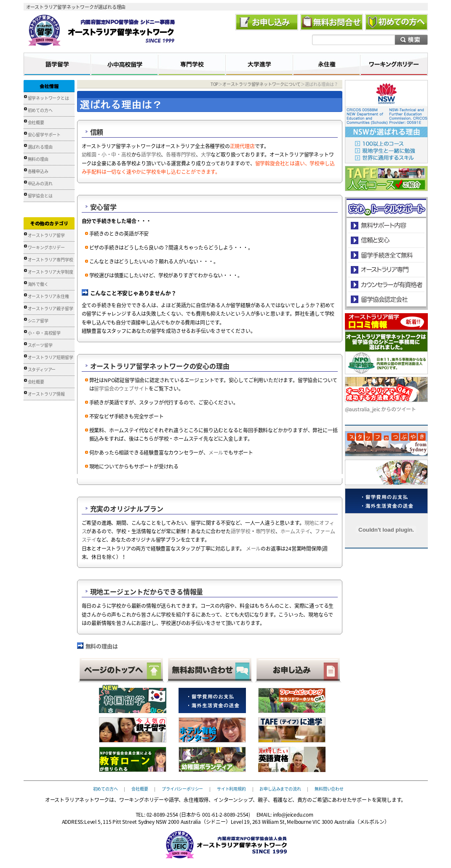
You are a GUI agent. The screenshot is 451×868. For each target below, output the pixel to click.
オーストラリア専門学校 (51, 260)
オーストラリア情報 (46, 394)
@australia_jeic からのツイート (380, 409)
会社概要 (36, 122)
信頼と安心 (386, 240)
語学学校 (151, 154)
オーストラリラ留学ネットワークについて (262, 84)
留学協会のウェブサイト (121, 389)
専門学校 (266, 531)
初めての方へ (40, 110)
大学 (206, 154)
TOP (214, 84)
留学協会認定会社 (386, 299)
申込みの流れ (40, 183)
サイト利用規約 (231, 788)
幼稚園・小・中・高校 (107, 154)
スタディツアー (42, 369)
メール (216, 453)
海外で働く (38, 284)
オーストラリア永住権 (48, 296)
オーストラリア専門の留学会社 (386, 270)
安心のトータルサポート (386, 225)
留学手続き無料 (386, 255)
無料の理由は (102, 646)
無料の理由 (38, 159)
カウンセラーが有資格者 (386, 284)
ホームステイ (295, 531)
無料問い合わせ (329, 788)
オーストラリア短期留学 (51, 357)
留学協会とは (40, 196)
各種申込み (38, 171)
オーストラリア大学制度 (51, 272)
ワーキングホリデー (46, 247)
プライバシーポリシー (182, 788)
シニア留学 (38, 321)
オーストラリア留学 (46, 235)
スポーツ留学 (40, 345)
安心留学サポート (44, 134)
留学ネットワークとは (48, 98)
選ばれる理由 (40, 147)
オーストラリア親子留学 (51, 308)
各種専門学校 (181, 154)
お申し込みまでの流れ (280, 788)
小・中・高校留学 (44, 333)
